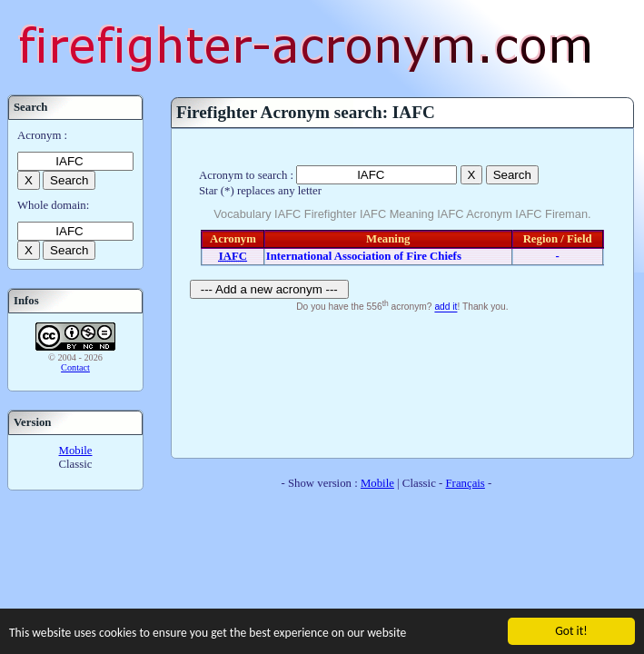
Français (466, 483)
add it (446, 307)
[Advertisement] (402, 383)
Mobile (76, 451)
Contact (75, 367)
